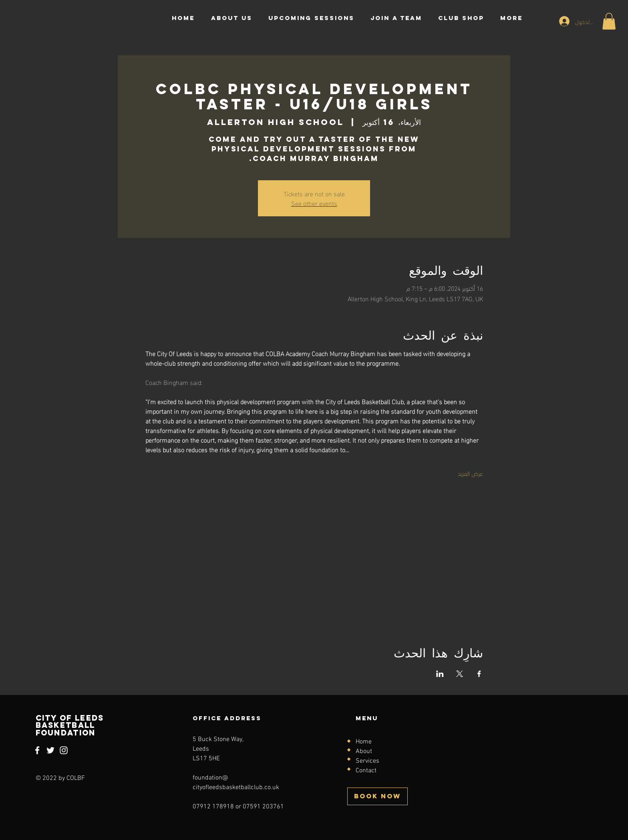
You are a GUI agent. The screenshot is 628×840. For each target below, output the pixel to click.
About (364, 751)
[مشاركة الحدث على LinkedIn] (440, 674)
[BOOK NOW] (377, 796)
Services (367, 761)
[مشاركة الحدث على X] (460, 674)
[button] (609, 21)
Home (364, 742)
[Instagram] (64, 750)
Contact (366, 771)
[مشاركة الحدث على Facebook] (479, 674)
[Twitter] (50, 750)
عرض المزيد (470, 473)
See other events (314, 203)
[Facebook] (37, 750)
